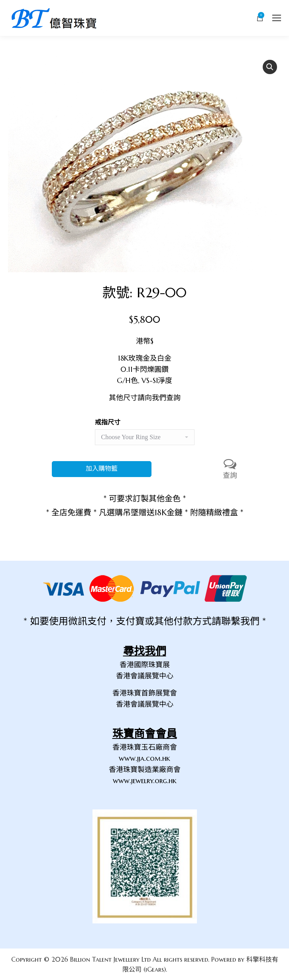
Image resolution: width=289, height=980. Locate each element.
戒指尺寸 (108, 422)
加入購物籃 (102, 469)
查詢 (230, 468)
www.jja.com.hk (144, 758)
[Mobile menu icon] (277, 18)
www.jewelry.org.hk (145, 781)
